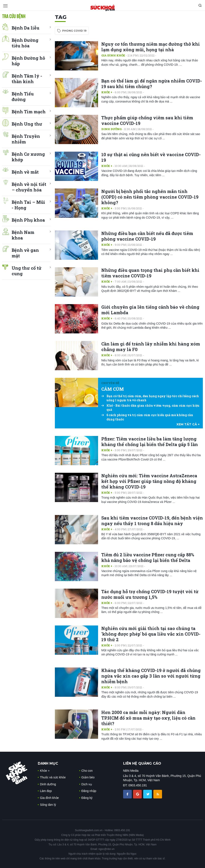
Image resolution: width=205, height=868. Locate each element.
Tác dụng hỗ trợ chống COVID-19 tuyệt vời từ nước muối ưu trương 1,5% (150, 594)
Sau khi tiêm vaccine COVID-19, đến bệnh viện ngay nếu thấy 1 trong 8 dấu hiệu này (152, 521)
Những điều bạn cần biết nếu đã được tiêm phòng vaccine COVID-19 (147, 236)
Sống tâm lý (48, 805)
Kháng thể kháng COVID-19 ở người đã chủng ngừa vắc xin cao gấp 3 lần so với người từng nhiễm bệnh (151, 676)
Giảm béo (88, 777)
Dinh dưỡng (111, 129)
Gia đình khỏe (113, 55)
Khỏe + (107, 92)
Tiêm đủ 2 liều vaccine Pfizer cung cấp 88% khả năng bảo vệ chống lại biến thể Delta (148, 557)
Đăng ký (87, 798)
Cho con (87, 771)
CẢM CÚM (113, 389)
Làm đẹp (46, 791)
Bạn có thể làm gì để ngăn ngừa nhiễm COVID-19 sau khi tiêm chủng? (152, 84)
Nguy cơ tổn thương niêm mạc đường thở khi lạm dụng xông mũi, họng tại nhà (151, 47)
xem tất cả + (188, 424)
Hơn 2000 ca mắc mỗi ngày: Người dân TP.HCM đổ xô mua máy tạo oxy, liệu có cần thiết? (148, 718)
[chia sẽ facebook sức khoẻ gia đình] (128, 794)
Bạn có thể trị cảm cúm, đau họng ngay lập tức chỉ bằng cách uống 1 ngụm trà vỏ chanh (150, 398)
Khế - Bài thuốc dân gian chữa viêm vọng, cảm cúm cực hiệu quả (150, 408)
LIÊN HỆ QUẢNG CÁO (142, 763)
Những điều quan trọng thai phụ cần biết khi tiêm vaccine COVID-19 (150, 273)
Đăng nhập (89, 791)
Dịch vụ (87, 784)
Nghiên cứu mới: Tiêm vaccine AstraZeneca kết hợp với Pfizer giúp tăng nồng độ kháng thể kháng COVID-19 (149, 481)
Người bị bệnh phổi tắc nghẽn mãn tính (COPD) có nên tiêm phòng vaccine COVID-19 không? (150, 197)
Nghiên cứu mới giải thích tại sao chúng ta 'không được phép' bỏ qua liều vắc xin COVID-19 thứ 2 (151, 634)
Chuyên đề (110, 383)
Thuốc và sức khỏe (53, 777)
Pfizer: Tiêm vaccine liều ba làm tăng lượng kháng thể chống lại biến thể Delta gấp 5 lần (150, 442)
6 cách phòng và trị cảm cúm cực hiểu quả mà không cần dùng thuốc (147, 417)
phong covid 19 (74, 31)
